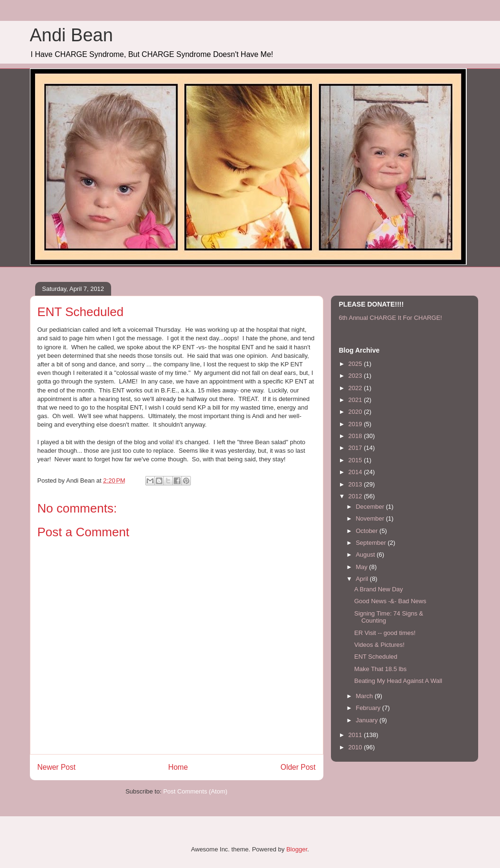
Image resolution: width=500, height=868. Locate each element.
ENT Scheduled (376, 657)
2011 (356, 735)
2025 (356, 364)
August (366, 555)
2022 (356, 388)
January (368, 720)
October (368, 531)
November (371, 518)
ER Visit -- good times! (385, 633)
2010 (356, 747)
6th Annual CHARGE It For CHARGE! (391, 318)
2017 (356, 448)
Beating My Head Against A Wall (398, 681)
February (369, 708)
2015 (356, 460)
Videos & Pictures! (379, 645)
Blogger (297, 849)
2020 (356, 412)
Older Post (298, 767)
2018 (356, 436)
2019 (356, 424)
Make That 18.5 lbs (380, 669)
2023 (356, 376)
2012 (356, 496)
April (363, 579)
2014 (356, 472)
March (365, 696)
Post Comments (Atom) (195, 791)
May (362, 567)
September (372, 543)
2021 (356, 400)
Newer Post (57, 767)
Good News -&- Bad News (390, 601)
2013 (356, 484)
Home (178, 767)
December (371, 507)
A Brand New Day (379, 589)
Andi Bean (71, 35)
